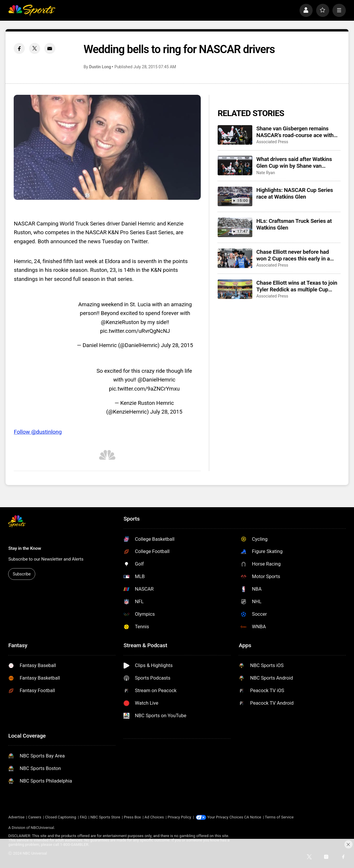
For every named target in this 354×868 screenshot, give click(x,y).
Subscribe (22, 574)
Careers (35, 817)
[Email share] (50, 48)
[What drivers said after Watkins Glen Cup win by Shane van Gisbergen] (235, 166)
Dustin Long (100, 67)
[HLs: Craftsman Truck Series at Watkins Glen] (235, 227)
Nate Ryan (266, 173)
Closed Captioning (60, 817)
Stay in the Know (24, 548)
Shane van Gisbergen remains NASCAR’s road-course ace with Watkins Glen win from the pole (295, 132)
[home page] (32, 10)
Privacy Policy (179, 817)
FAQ (83, 817)
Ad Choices (154, 817)
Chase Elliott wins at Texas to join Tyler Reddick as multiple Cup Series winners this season (297, 286)
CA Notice (253, 817)
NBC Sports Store (105, 817)
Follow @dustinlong (38, 432)
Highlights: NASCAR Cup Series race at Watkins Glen (295, 193)
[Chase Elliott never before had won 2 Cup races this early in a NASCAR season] (235, 258)
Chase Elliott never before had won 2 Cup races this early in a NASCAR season (293, 255)
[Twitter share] (35, 48)
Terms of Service (279, 817)
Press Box (132, 817)
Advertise (16, 817)
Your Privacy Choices (225, 817)
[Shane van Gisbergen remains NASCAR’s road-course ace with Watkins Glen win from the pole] (235, 135)
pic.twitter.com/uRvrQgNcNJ (135, 331)
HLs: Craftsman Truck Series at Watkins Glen (294, 224)
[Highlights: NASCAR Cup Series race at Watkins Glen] (235, 196)
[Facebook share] (19, 48)
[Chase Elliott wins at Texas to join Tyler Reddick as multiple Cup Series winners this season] (235, 289)
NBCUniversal (42, 828)
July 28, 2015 (177, 345)
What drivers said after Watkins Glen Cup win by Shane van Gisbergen (294, 162)
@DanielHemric (156, 380)
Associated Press (272, 142)
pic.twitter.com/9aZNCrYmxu (144, 389)
